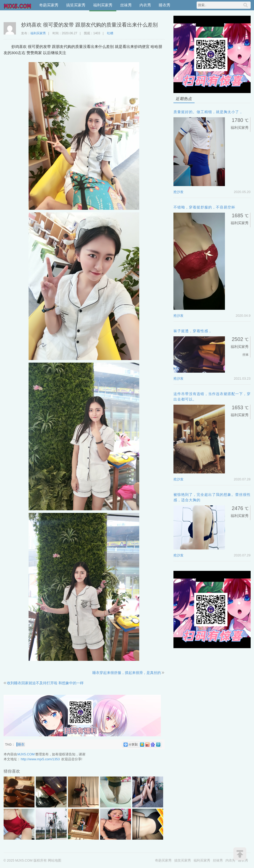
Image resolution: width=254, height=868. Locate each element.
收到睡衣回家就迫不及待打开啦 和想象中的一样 (45, 683)
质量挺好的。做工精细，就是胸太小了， (208, 112)
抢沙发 (178, 192)
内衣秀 (145, 5)
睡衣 (21, 744)
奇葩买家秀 (49, 5)
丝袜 (246, 355)
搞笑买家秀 (76, 5)
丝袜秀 (126, 5)
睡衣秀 (165, 5)
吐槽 (110, 33)
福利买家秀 (103, 5)
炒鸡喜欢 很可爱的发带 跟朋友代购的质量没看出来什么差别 (89, 25)
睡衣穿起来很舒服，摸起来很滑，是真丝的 (127, 673)
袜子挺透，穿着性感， (193, 331)
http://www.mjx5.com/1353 (40, 759)
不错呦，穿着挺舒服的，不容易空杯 (204, 207)
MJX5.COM (18, 5)
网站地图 (55, 860)
